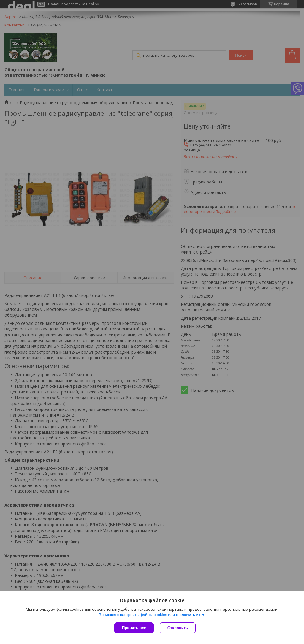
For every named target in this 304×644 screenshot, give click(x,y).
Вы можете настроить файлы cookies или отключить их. (150, 615)
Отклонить (178, 628)
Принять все (134, 628)
